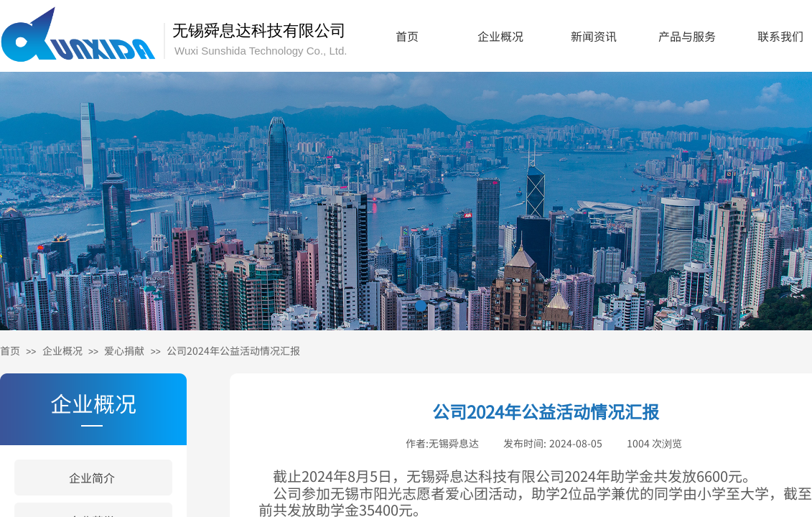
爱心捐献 (124, 350)
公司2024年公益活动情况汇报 (233, 350)
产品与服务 (687, 36)
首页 (407, 36)
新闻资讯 (594, 36)
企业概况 (500, 36)
